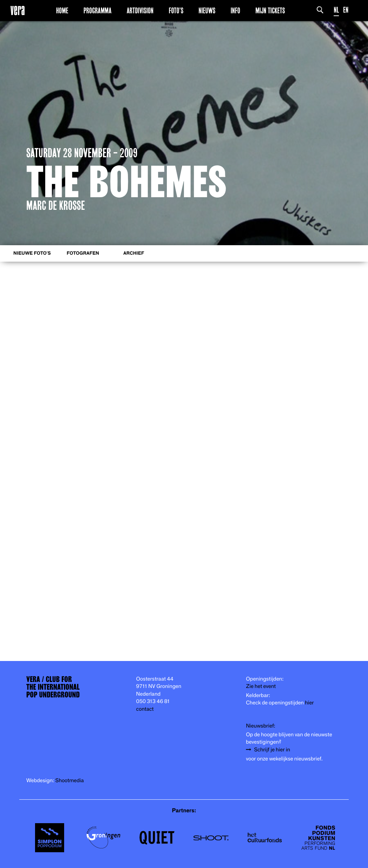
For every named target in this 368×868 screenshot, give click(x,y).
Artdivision (140, 10)
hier (309, 702)
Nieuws (207, 10)
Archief (134, 253)
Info (235, 10)
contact (145, 709)
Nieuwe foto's (32, 253)
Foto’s (176, 10)
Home (62, 10)
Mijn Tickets (270, 10)
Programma (97, 10)
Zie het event (261, 686)
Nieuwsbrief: (261, 725)
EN (346, 9)
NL (336, 9)
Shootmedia (70, 780)
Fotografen (83, 253)
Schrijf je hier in (272, 749)
